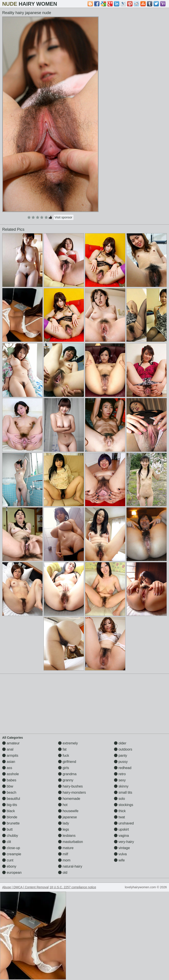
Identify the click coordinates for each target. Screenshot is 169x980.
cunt (8, 860)
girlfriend (67, 762)
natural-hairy (70, 866)
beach (9, 792)
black (9, 811)
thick (120, 811)
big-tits (10, 805)
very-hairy (124, 842)
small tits (123, 792)
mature (66, 848)
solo (119, 799)
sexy (120, 780)
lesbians (67, 836)
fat (62, 749)
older (120, 743)
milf (63, 854)
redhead (123, 768)
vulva (120, 854)
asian (9, 762)
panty (121, 756)
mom (64, 860)
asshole (11, 774)
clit (7, 842)
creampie (12, 854)
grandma (67, 774)
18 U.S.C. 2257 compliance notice (73, 887)
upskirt (121, 829)
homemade (69, 799)
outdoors (123, 749)
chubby (10, 836)
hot (63, 805)
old (63, 873)
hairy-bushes (70, 786)
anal (8, 749)
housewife (68, 811)
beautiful (11, 799)
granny (66, 780)
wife (119, 860)
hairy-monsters (72, 792)
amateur (11, 743)
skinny (121, 786)
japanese (67, 817)
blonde (10, 817)
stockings (124, 805)
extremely (68, 743)
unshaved (124, 823)
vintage (122, 848)
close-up (11, 848)
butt (7, 829)
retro (120, 774)
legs (64, 829)
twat (119, 817)
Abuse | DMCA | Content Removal (25, 887)
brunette (11, 823)
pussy (121, 762)
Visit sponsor (64, 217)
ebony (9, 866)
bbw (8, 786)
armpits (10, 756)
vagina (121, 836)
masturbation (71, 842)
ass (7, 768)
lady (64, 823)
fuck (64, 756)
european (12, 873)
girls (64, 768)
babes (9, 780)
